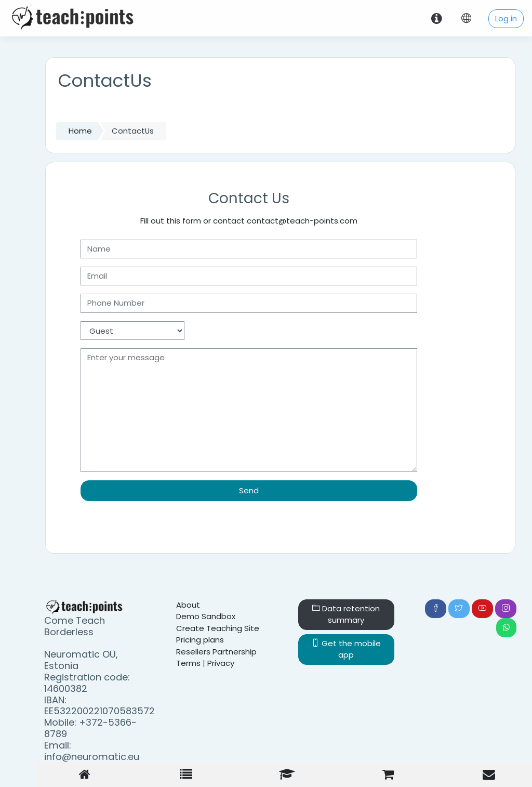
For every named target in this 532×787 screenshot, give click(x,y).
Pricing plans (200, 640)
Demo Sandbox (206, 616)
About (188, 605)
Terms (188, 663)
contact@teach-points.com (302, 221)
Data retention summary (346, 614)
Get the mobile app (346, 649)
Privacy (221, 663)
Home (80, 131)
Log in (506, 18)
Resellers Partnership (216, 652)
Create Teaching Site (218, 628)
